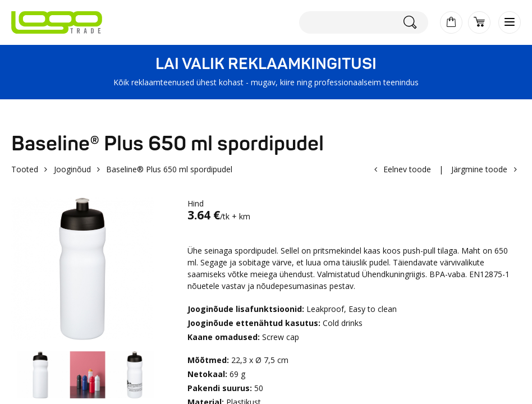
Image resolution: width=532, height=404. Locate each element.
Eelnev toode (407, 169)
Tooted (25, 169)
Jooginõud (72, 169)
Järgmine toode (479, 169)
